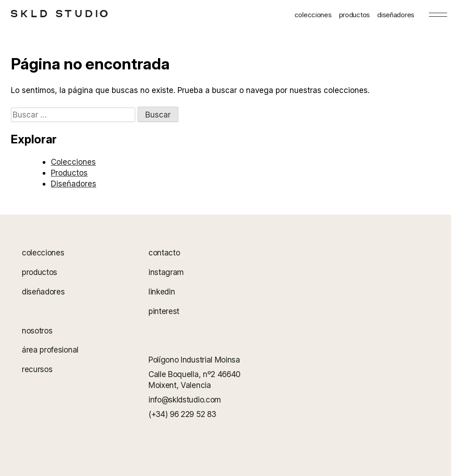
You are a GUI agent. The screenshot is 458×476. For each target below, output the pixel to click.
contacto (164, 253)
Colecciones (73, 162)
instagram (166, 272)
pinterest (164, 311)
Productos (69, 173)
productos (355, 15)
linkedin (162, 292)
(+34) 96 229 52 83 (182, 414)
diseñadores (396, 15)
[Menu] (438, 15)
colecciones (313, 15)
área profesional (50, 350)
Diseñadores (74, 184)
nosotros (37, 331)
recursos (37, 370)
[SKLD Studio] (59, 14)
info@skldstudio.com (185, 400)
